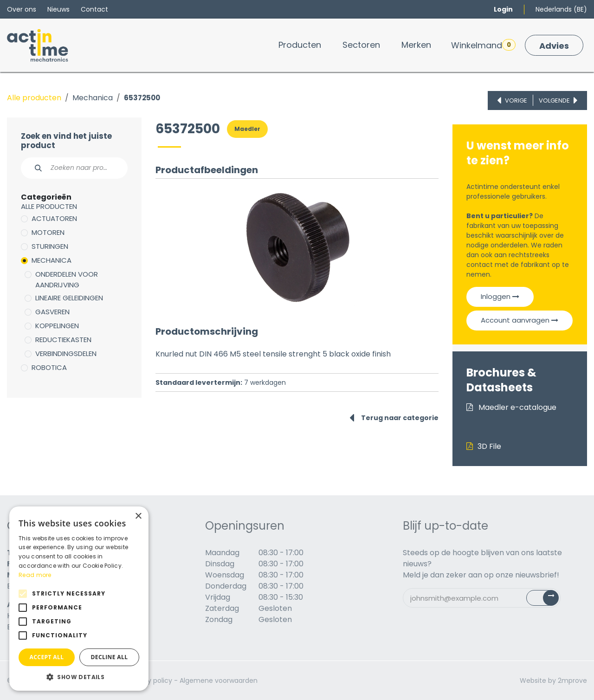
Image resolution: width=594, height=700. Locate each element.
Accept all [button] (47, 657)
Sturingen (50, 246)
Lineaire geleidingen (69, 298)
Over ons (22, 9)
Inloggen (500, 296)
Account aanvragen (520, 320)
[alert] (79, 599)
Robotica (49, 367)
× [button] (138, 516)
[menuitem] (300, 45)
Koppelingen (57, 326)
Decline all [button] (110, 657)
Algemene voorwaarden (219, 681)
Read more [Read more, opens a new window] (35, 575)
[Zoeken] (33, 168)
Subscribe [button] (548, 600)
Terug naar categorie (394, 418)
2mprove (572, 681)
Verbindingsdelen (66, 353)
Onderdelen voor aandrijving (67, 279)
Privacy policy (150, 681)
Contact (94, 9)
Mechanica (93, 98)
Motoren (48, 232)
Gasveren (52, 312)
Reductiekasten (63, 340)
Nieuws (58, 9)
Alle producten (34, 98)
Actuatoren (54, 218)
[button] (79, 677)
